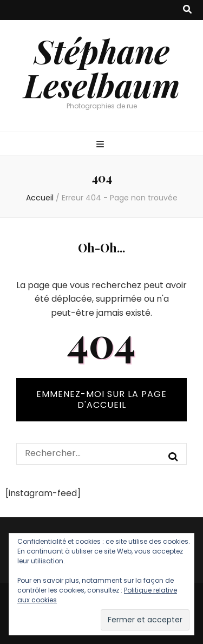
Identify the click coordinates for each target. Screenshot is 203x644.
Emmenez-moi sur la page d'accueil (101, 399)
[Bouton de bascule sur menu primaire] (101, 145)
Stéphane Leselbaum (102, 67)
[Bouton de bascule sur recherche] (187, 10)
